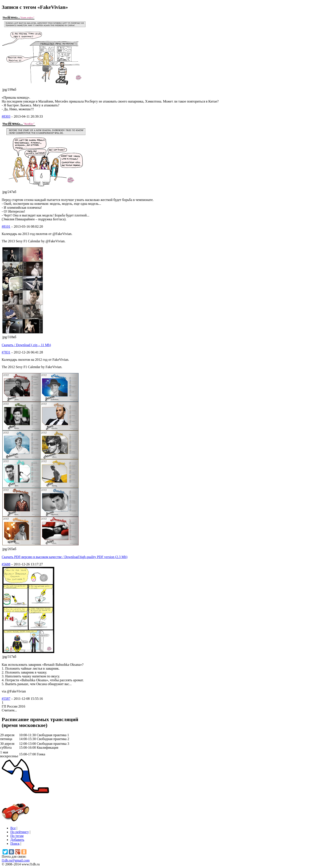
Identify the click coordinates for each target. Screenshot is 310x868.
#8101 (6, 226)
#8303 (6, 116)
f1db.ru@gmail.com (16, 860)
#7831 (6, 352)
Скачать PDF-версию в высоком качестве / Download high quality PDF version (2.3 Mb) (65, 557)
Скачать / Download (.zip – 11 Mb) (26, 345)
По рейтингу (20, 832)
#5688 (6, 564)
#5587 (6, 699)
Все (13, 828)
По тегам (17, 836)
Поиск (15, 844)
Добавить (17, 840)
